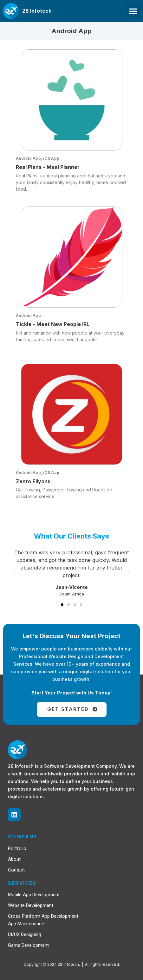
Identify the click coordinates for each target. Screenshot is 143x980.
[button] (133, 11)
